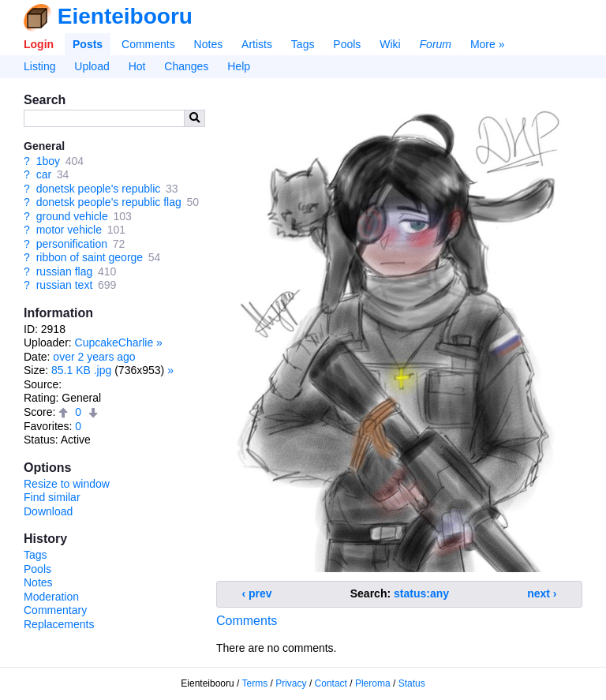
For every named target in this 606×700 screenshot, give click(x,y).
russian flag (65, 271)
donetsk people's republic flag (109, 202)
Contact (331, 683)
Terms (255, 683)
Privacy (291, 683)
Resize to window (67, 484)
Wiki (390, 44)
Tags (303, 44)
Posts (88, 44)
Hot (137, 66)
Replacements (59, 624)
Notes (209, 44)
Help (239, 66)
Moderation (51, 597)
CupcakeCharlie (114, 343)
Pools (347, 44)
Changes (186, 66)
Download (48, 511)
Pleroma (373, 683)
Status (412, 683)
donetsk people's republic (99, 189)
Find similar (52, 497)
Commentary (55, 610)
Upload (92, 66)
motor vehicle (69, 230)
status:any (421, 593)
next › (542, 593)
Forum (436, 44)
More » (488, 44)
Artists (257, 44)
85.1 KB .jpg (81, 370)
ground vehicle (72, 216)
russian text (65, 285)
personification (72, 244)
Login (39, 44)
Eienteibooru (125, 16)
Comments (148, 44)
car (44, 174)
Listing (39, 66)
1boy (48, 161)
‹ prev (257, 593)
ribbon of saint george (90, 257)
